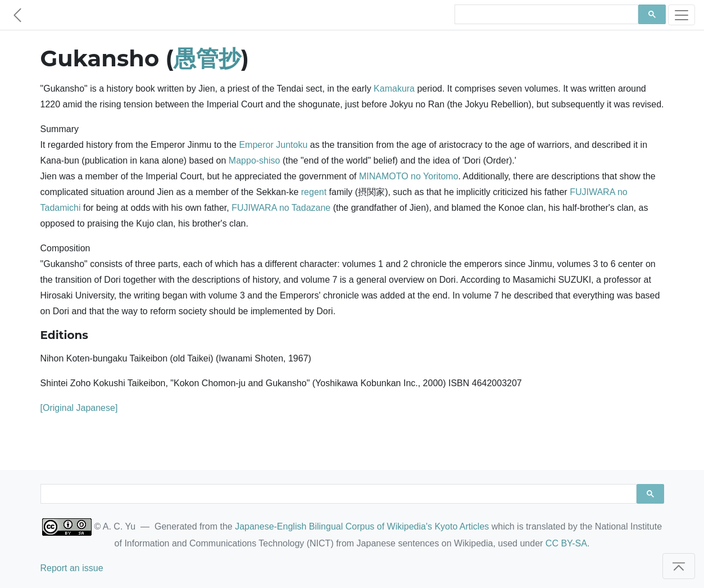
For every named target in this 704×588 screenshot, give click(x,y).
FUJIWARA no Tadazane (281, 208)
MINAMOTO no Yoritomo (409, 176)
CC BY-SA (566, 543)
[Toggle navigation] (682, 15)
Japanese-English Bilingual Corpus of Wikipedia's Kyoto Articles (362, 526)
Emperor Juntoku (273, 145)
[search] (545, 15)
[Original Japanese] (79, 408)
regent (314, 192)
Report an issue (72, 568)
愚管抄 (207, 58)
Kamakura (394, 89)
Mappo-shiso (255, 160)
